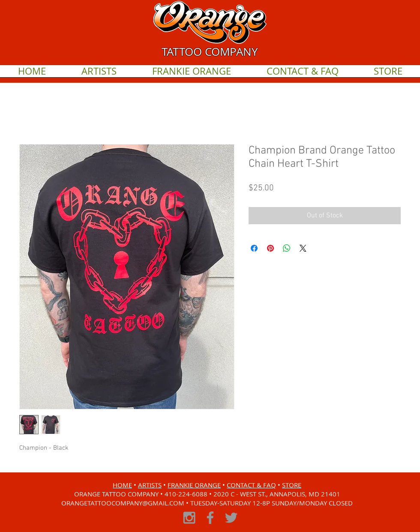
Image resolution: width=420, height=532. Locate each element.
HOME (122, 485)
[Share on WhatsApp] (287, 248)
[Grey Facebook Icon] (210, 518)
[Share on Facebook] (254, 248)
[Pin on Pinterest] (270, 248)
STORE (292, 485)
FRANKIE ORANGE (194, 485)
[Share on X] (303, 248)
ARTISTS (150, 485)
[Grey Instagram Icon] (189, 518)
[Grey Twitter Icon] (231, 518)
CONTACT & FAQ (251, 485)
